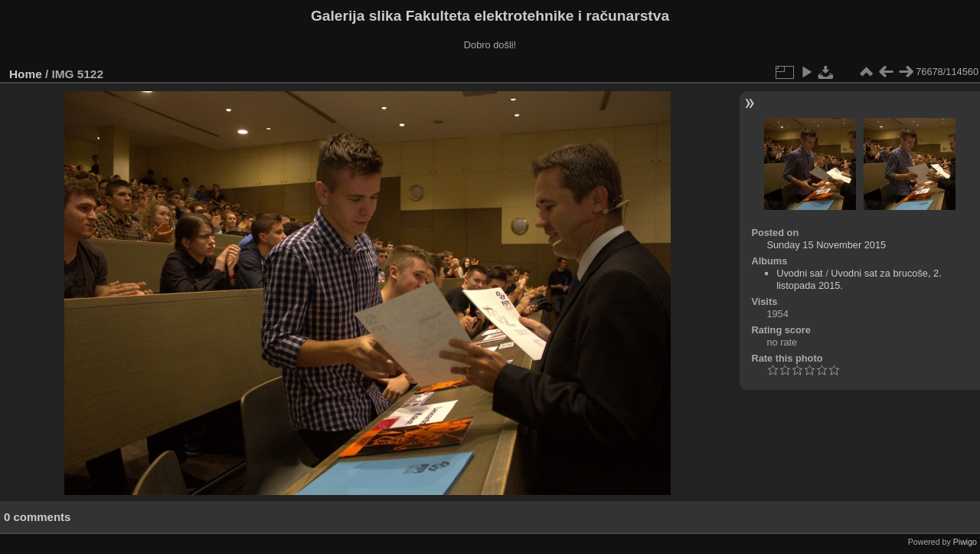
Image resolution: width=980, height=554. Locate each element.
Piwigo (965, 542)
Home (26, 74)
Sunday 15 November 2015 (826, 245)
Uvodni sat (799, 273)
